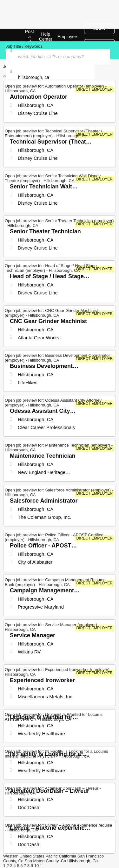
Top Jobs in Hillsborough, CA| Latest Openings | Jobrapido (21, 35)
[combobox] (50, 77)
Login (99, 29)
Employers (68, 37)
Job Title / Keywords (24, 46)
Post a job (30, 37)
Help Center (46, 37)
